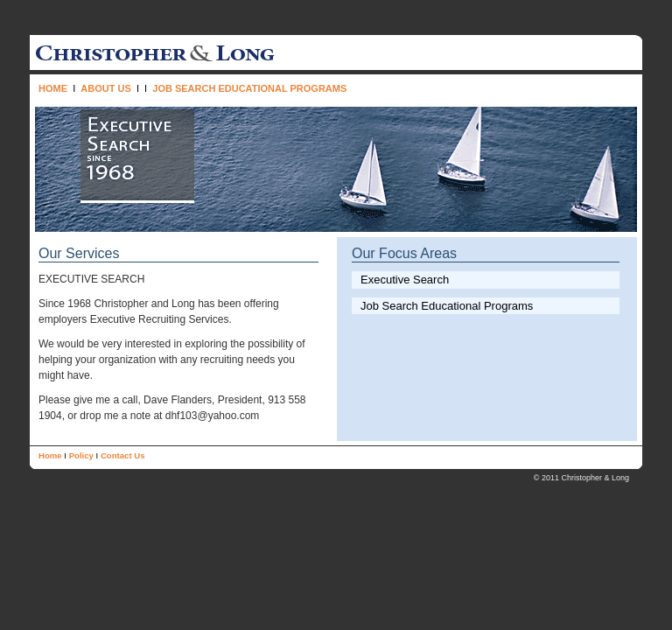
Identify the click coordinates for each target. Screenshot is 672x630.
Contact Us (123, 455)
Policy (81, 455)
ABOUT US (105, 88)
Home (50, 455)
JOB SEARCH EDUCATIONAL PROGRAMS (249, 88)
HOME (53, 88)
